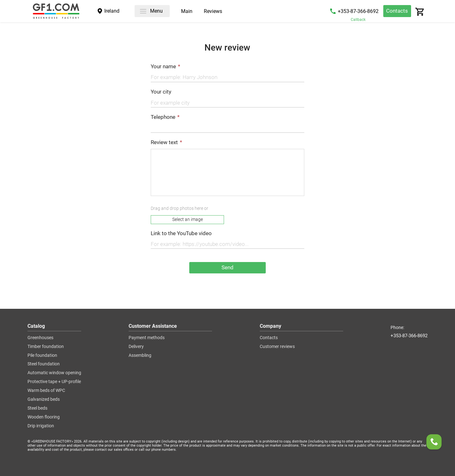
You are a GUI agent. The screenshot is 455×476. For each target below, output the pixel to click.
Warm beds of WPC (46, 391)
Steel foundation (44, 364)
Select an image (188, 219)
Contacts (397, 11)
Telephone (163, 117)
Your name (163, 67)
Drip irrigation (41, 426)
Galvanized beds (44, 400)
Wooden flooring (44, 417)
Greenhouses (40, 338)
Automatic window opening (54, 373)
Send (227, 267)
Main (187, 12)
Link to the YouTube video (181, 233)
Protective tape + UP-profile (54, 382)
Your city (161, 92)
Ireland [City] (112, 11)
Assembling (140, 356)
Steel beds (37, 408)
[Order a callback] (434, 443)
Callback (358, 20)
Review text (164, 142)
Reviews (213, 12)
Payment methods (147, 338)
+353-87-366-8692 (358, 11)
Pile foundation (42, 356)
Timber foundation (46, 347)
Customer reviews (277, 347)
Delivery (136, 347)
